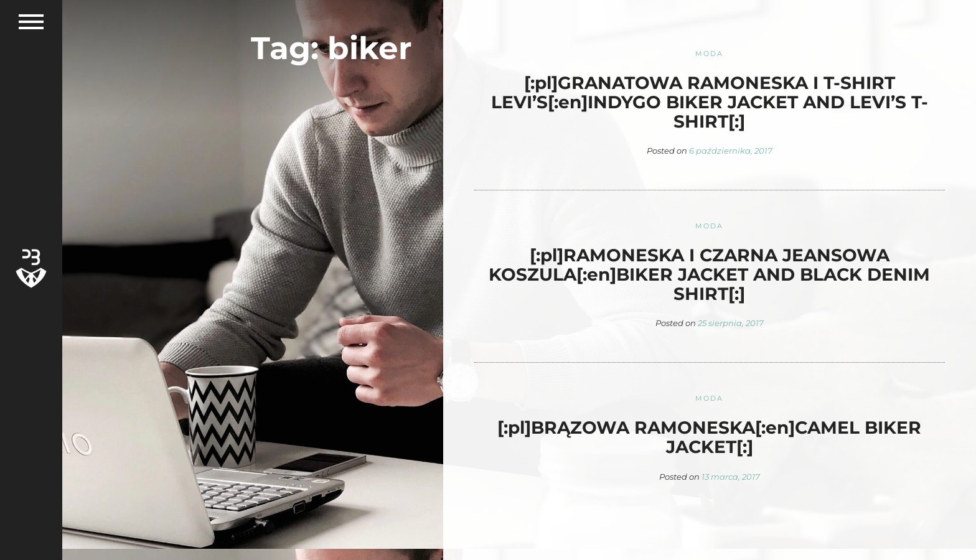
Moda (710, 54)
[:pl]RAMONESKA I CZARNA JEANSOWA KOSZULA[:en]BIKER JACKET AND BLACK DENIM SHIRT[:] (709, 274)
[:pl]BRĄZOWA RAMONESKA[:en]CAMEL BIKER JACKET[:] (709, 437)
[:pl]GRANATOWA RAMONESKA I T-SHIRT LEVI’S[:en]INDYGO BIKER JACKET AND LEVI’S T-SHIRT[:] (710, 102)
